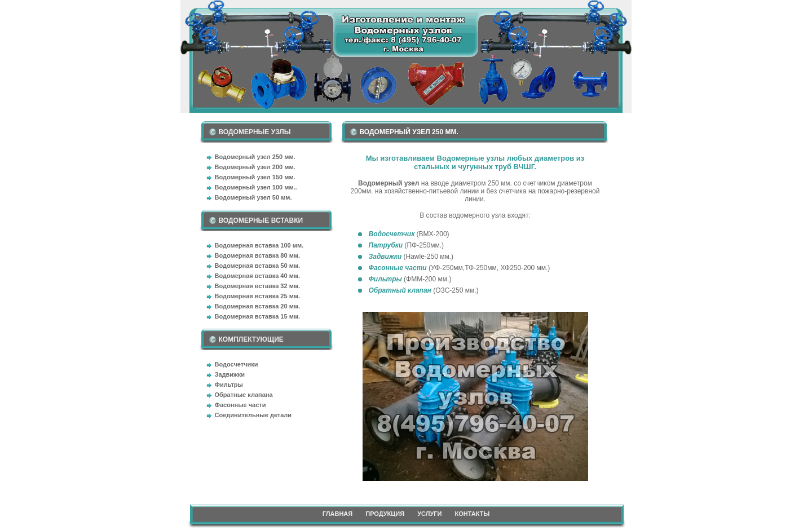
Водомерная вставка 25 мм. (257, 296)
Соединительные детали (253, 415)
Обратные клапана (244, 395)
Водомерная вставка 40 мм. (257, 276)
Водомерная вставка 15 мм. (257, 316)
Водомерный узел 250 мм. (255, 157)
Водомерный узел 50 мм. (253, 197)
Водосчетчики (237, 364)
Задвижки (230, 374)
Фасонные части (240, 405)
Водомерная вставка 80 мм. (257, 255)
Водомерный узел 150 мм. (255, 177)
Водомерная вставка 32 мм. (257, 286)
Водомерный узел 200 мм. (255, 167)
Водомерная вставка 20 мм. (257, 306)
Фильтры (229, 385)
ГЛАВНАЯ (337, 514)
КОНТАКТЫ (473, 514)
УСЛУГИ (429, 514)
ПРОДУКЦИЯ (385, 514)
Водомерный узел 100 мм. (255, 187)
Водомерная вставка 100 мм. (259, 245)
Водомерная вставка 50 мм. (257, 266)
